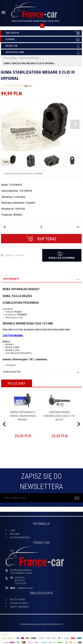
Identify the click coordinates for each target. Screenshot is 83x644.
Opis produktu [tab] (11, 278)
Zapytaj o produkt (13, 254)
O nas (12, 529)
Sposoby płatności (19, 602)
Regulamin (15, 533)
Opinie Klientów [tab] (12, 371)
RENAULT (18, 215)
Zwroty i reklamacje (20, 606)
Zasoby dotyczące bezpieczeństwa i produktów (23, 174)
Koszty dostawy (18, 598)
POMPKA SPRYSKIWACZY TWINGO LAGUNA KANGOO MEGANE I (23, 415)
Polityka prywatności (20, 536)
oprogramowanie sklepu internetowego (37, 623)
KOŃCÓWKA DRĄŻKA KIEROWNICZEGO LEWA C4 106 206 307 (59, 415)
